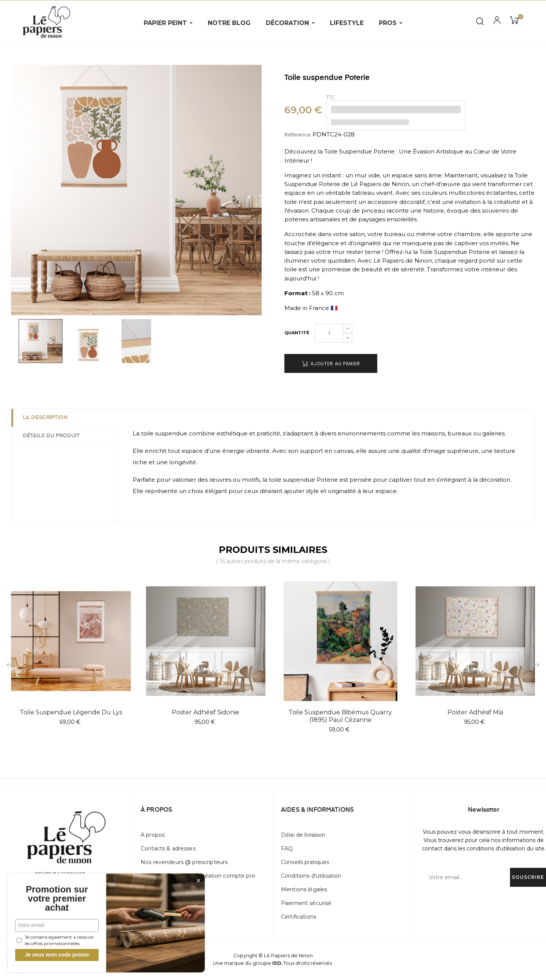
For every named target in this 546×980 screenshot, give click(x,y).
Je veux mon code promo (57, 955)
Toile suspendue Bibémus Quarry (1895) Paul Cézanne (340, 716)
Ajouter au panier (331, 364)
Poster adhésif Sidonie (206, 712)
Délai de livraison (303, 835)
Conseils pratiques (305, 862)
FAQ (287, 848)
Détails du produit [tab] (51, 436)
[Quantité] (329, 333)
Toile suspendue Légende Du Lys (71, 712)
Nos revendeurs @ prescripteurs (184, 862)
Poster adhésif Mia (475, 712)
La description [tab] (45, 418)
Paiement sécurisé (306, 903)
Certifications (299, 917)
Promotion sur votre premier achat (57, 899)
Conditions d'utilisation (311, 876)
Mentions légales (304, 889)
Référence (298, 135)
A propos (153, 835)
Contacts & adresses (168, 848)
